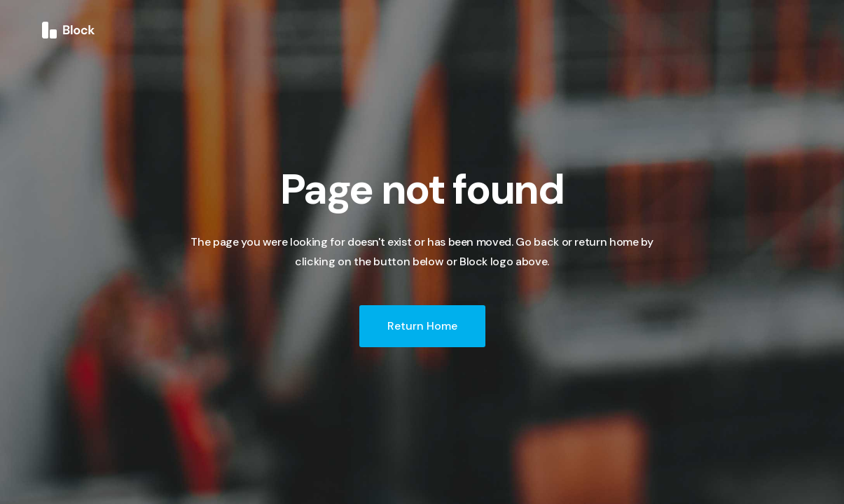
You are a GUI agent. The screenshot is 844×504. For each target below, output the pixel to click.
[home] (69, 29)
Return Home (422, 326)
